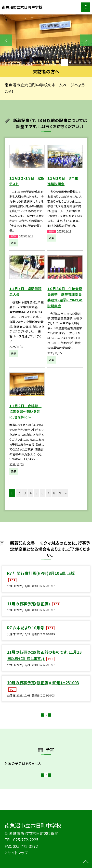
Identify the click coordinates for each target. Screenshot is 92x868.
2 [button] (75, 62)
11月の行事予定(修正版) (29, 604)
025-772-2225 (26, 840)
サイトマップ (18, 853)
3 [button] (80, 62)
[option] (46, 40)
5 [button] (90, 62)
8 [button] (54, 493)
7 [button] (48, 493)
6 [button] (42, 493)
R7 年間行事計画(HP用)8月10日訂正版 (41, 573)
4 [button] (85, 62)
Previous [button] (6, 40)
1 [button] (70, 62)
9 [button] (60, 493)
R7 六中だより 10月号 (26, 628)
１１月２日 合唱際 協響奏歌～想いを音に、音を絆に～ (25, 411)
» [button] (66, 493)
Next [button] (86, 40)
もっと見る (44, 716)
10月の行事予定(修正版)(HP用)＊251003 (43, 683)
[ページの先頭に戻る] (86, 862)
